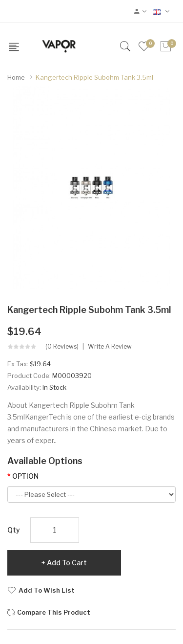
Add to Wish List (47, 590)
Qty (14, 530)
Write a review (110, 347)
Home (16, 77)
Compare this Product (54, 612)
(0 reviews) (62, 347)
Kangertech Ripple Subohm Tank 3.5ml (94, 77)
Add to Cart (67, 563)
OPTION (25, 476)
